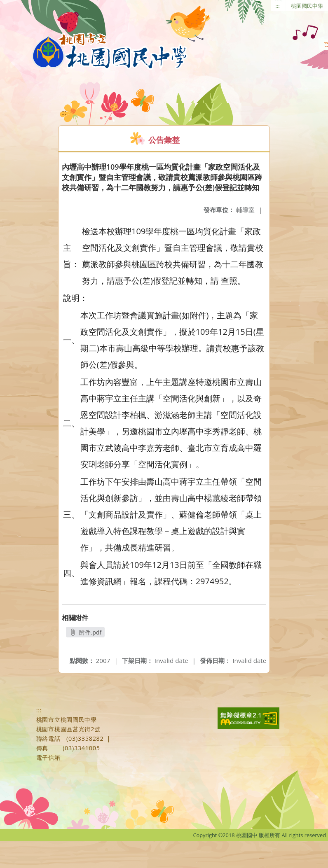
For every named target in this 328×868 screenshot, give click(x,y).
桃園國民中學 (307, 6)
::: (278, 6)
